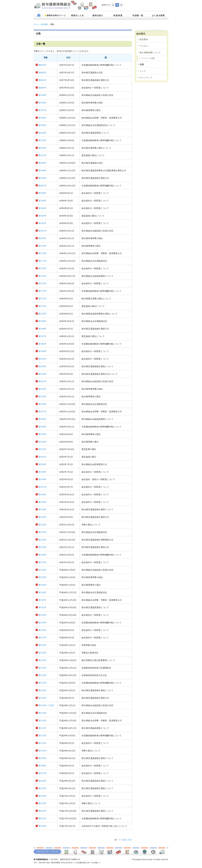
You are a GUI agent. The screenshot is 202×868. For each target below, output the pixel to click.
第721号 (42, 683)
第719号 (42, 698)
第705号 (42, 788)
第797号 (42, 110)
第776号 (42, 268)
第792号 (42, 148)
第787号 (42, 186)
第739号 (42, 547)
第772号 (42, 299)
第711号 (42, 743)
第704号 (42, 796)
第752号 (42, 449)
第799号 (42, 95)
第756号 (42, 419)
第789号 (42, 171)
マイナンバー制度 (148, 58)
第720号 (42, 690)
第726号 (42, 645)
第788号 (42, 178)
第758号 (42, 404)
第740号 (42, 540)
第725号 (42, 653)
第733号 (42, 592)
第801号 (42, 80)
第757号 (42, 412)
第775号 (42, 276)
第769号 (42, 321)
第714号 (42, 721)
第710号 (42, 751)
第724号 (42, 660)
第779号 (42, 246)
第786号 (42, 193)
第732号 (42, 600)
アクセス (144, 46)
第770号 (42, 314)
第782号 (42, 223)
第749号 (42, 472)
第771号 (42, 306)
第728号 (42, 630)
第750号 (42, 464)
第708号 (42, 766)
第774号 (42, 283)
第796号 (42, 118)
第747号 (42, 487)
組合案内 (45, 24)
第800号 (42, 88)
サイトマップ (146, 78)
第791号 (42, 155)
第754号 (42, 434)
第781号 (42, 231)
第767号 (42, 336)
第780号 (42, 238)
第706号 (42, 781)
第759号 (42, 397)
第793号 (42, 140)
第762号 (42, 374)
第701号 (42, 819)
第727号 (42, 638)
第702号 (42, 811)
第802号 (42, 73)
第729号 (42, 623)
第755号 (42, 427)
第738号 (42, 555)
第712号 (42, 736)
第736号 (42, 570)
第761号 (42, 381)
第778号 (42, 253)
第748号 (42, 479)
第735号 (42, 577)
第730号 (42, 615)
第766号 (42, 344)
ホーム (36, 24)
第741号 (42, 532)
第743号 (42, 517)
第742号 (42, 525)
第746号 (42, 495)
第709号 (42, 758)
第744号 (42, 510)
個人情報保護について (150, 53)
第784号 (42, 208)
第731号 (42, 607)
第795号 (42, 125)
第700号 (42, 826)
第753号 (42, 442)
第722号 (42, 675)
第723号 (42, 668)
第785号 (42, 201)
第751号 (42, 457)
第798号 (42, 103)
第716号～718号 (46, 705)
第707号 (42, 773)
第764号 (42, 359)
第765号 (42, 351)
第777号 (42, 261)
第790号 (42, 163)
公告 (142, 64)
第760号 (42, 389)
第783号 (42, 216)
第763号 (42, 366)
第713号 (42, 728)
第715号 (42, 713)
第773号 (42, 291)
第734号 (42, 585)
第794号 (42, 133)
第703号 (42, 803)
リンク (143, 71)
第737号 (42, 562)
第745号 (42, 502)
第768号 (42, 329)
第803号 (42, 65)
